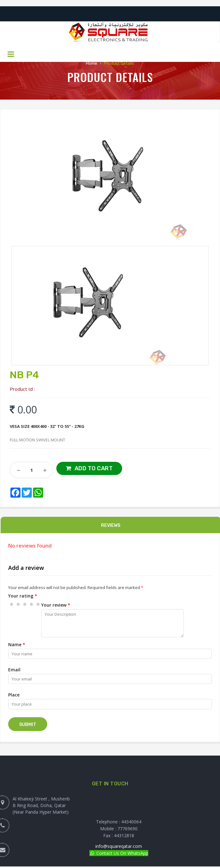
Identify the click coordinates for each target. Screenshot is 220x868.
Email (14, 670)
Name (17, 644)
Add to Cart (94, 468)
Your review (56, 605)
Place (14, 695)
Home (92, 63)
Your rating (23, 596)
